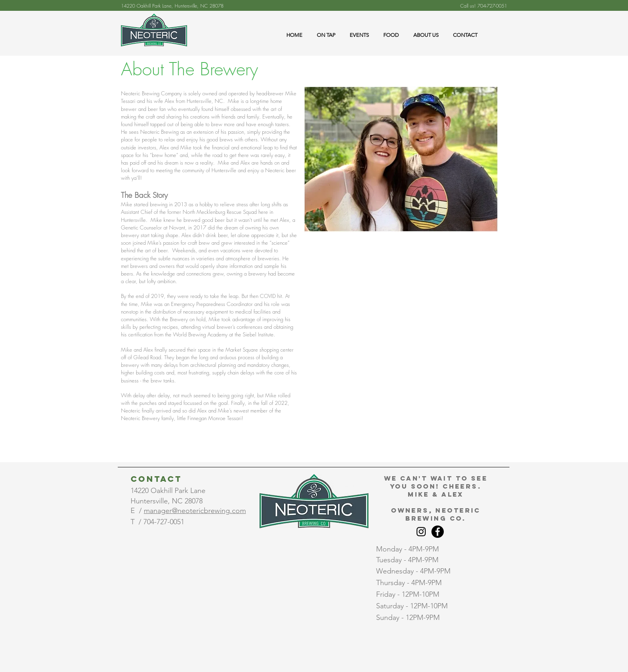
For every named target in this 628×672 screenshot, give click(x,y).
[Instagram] (421, 532)
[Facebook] (438, 532)
